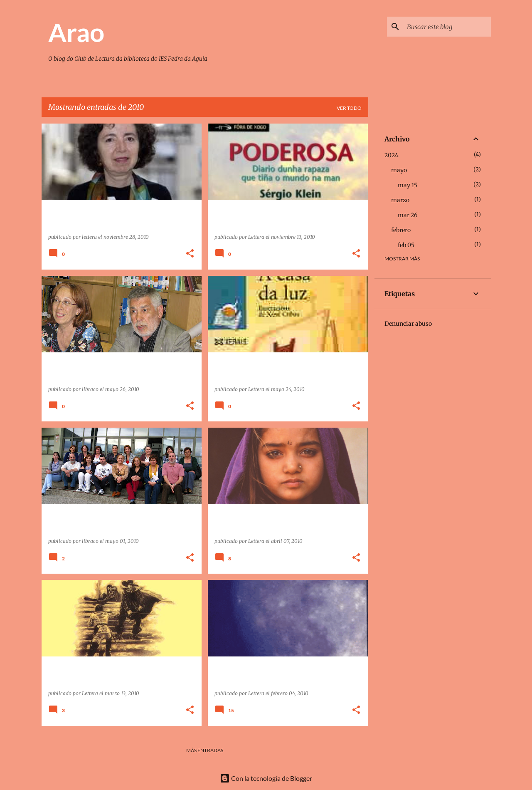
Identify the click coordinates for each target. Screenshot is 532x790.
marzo (400, 200)
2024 (392, 155)
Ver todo (349, 108)
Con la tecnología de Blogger (266, 778)
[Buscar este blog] (447, 27)
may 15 (408, 185)
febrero (401, 230)
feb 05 (406, 245)
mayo (399, 170)
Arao (76, 32)
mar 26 (408, 215)
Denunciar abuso (408, 324)
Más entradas (205, 750)
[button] (190, 254)
